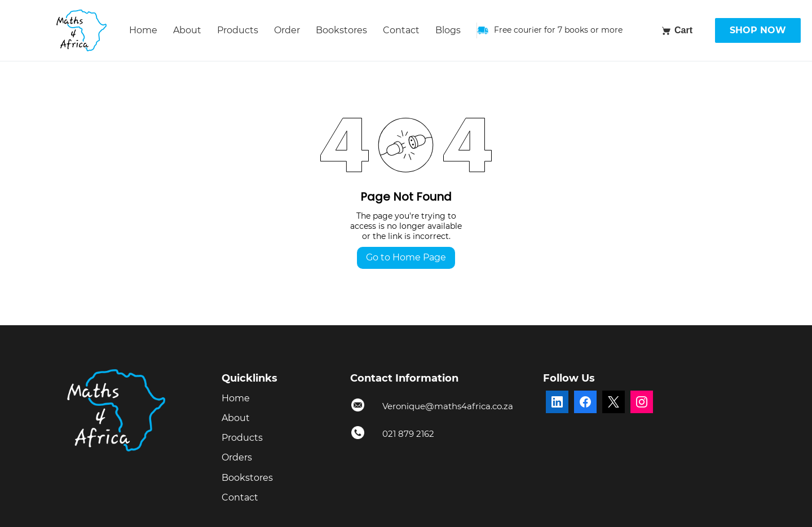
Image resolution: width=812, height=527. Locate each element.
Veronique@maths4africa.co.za (448, 406)
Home (143, 30)
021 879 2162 (408, 434)
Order (287, 30)
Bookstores (341, 30)
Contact (401, 30)
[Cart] (677, 31)
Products (238, 30)
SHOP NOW (758, 30)
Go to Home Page (406, 257)
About (187, 30)
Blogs (448, 30)
